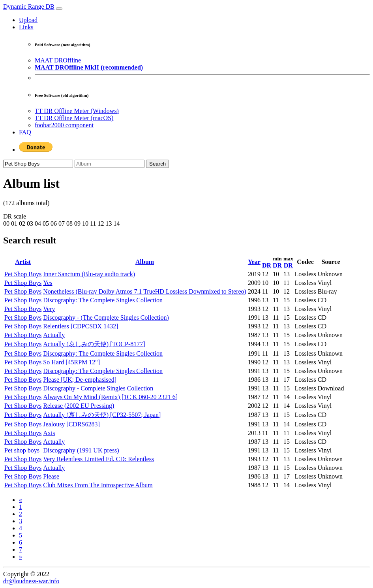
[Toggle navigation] (59, 9)
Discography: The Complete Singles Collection (103, 300)
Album (145, 262)
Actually (54, 335)
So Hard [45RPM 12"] (71, 362)
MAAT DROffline (58, 60)
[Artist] (38, 164)
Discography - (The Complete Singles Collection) (106, 318)
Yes (48, 283)
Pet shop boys (22, 450)
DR (267, 265)
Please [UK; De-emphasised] (80, 380)
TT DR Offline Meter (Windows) (77, 111)
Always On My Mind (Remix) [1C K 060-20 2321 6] (110, 397)
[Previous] (21, 500)
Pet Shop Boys (23, 274)
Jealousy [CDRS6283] (71, 424)
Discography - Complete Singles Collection (98, 388)
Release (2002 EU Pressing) (79, 406)
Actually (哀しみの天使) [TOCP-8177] (94, 344)
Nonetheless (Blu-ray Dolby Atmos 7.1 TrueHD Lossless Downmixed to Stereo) (145, 291)
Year (254, 262)
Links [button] (26, 27)
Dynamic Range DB (29, 7)
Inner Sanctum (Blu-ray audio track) (89, 274)
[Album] (110, 164)
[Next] (21, 557)
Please (51, 476)
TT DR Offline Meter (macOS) (74, 118)
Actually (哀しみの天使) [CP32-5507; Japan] (102, 415)
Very (49, 309)
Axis (49, 433)
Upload (28, 20)
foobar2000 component (64, 125)
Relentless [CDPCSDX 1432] (81, 326)
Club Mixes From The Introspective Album (98, 485)
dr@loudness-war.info (31, 581)
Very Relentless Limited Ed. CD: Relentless (98, 459)
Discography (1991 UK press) (81, 450)
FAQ (25, 132)
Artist (23, 262)
